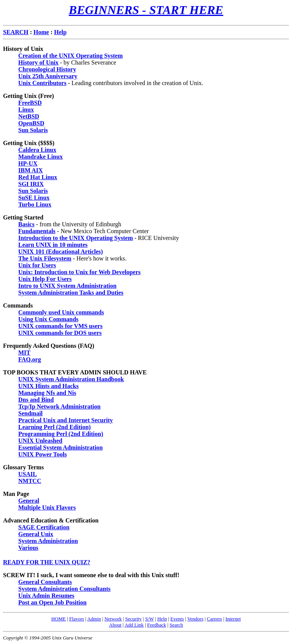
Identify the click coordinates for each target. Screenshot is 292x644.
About (115, 625)
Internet (233, 619)
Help (162, 619)
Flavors (77, 619)
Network (113, 619)
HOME (59, 619)
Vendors (195, 619)
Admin (94, 619)
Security (133, 619)
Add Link (134, 625)
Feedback (157, 625)
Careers (214, 619)
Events (177, 619)
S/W (150, 619)
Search (176, 625)
